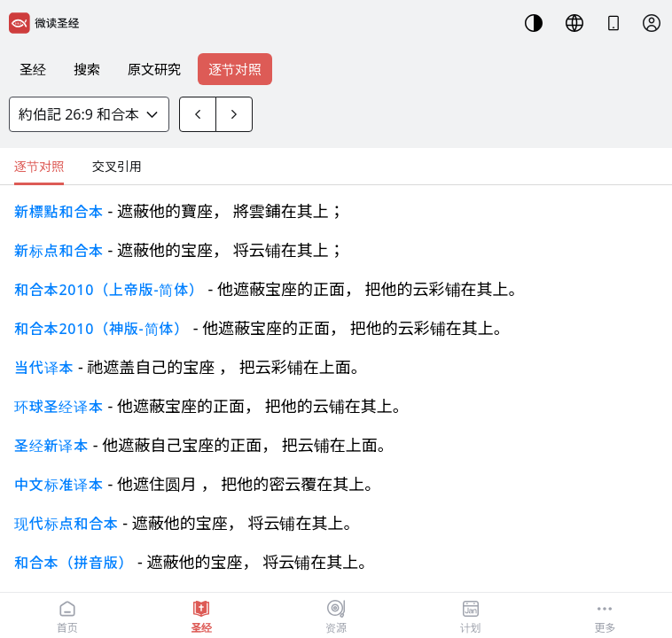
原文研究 (154, 69)
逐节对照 (235, 69)
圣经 (33, 69)
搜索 (87, 69)
